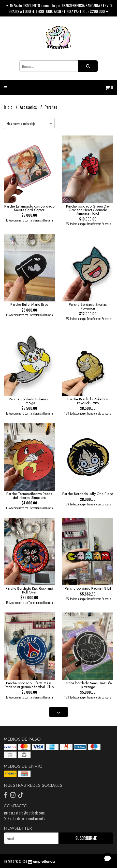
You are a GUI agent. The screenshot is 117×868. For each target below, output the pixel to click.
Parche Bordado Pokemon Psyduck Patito (88, 401)
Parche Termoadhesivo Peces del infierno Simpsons (29, 496)
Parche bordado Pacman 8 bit (88, 588)
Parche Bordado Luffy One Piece (88, 494)
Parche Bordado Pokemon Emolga (29, 401)
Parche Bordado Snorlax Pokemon (88, 306)
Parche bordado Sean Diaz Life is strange (88, 685)
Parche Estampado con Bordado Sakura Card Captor (29, 208)
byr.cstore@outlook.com (24, 813)
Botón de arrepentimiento (25, 818)
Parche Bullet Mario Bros (29, 304)
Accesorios (29, 107)
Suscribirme (86, 838)
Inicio (9, 107)
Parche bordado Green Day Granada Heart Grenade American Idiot (88, 210)
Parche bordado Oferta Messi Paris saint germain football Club (29, 685)
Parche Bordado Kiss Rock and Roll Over (29, 590)
